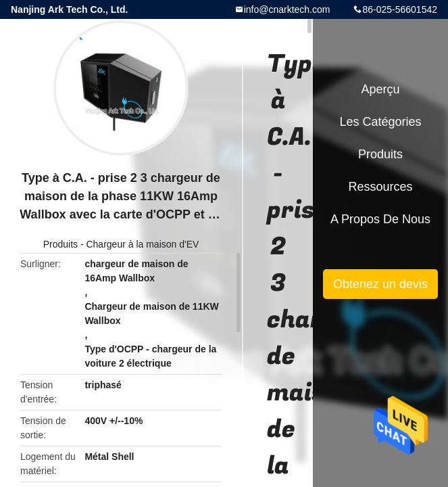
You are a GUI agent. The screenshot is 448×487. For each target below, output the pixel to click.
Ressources (380, 187)
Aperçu (380, 89)
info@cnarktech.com (287, 9)
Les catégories (380, 122)
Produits (60, 244)
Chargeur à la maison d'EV (142, 244)
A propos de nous (380, 219)
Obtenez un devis (380, 284)
